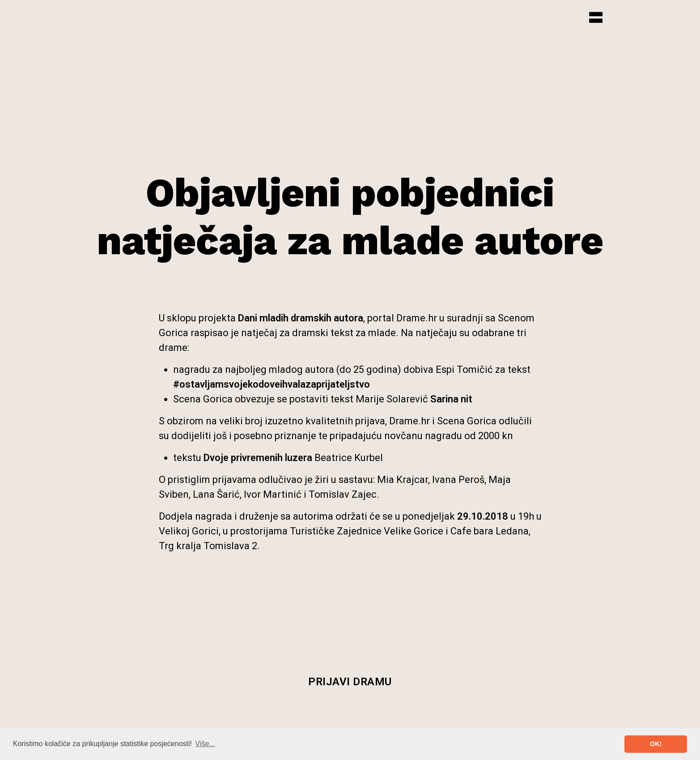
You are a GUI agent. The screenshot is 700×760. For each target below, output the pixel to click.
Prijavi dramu (350, 682)
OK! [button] (656, 744)
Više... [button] (205, 744)
